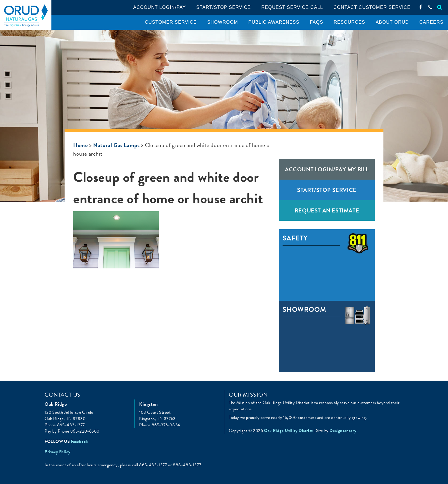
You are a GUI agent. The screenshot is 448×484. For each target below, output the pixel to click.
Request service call (292, 7)
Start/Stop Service (224, 7)
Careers (431, 22)
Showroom (223, 22)
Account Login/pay (159, 7)
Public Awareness (274, 22)
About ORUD (392, 22)
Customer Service (171, 22)
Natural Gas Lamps (116, 145)
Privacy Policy (57, 452)
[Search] (439, 7)
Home (80, 145)
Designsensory (343, 431)
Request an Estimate (327, 210)
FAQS (316, 22)
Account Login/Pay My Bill (327, 169)
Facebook (79, 441)
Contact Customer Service (372, 7)
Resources (349, 22)
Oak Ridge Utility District (26, 15)
